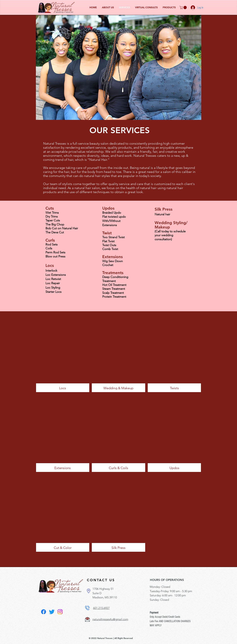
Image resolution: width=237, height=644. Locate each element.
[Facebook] (44, 612)
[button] (184, 7)
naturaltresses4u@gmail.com (110, 619)
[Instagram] (60, 612)
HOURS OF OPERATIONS (167, 580)
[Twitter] (52, 612)
